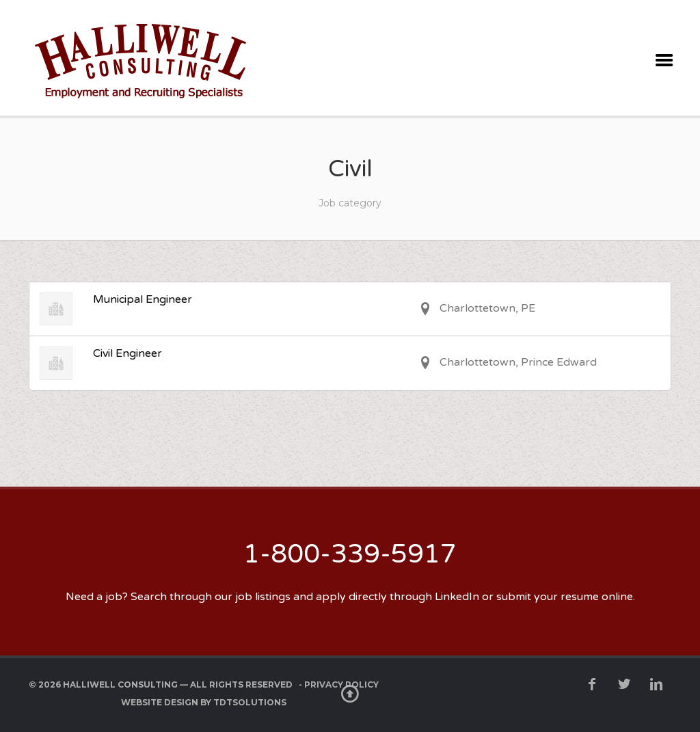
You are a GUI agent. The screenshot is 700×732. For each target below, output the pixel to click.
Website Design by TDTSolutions (204, 702)
